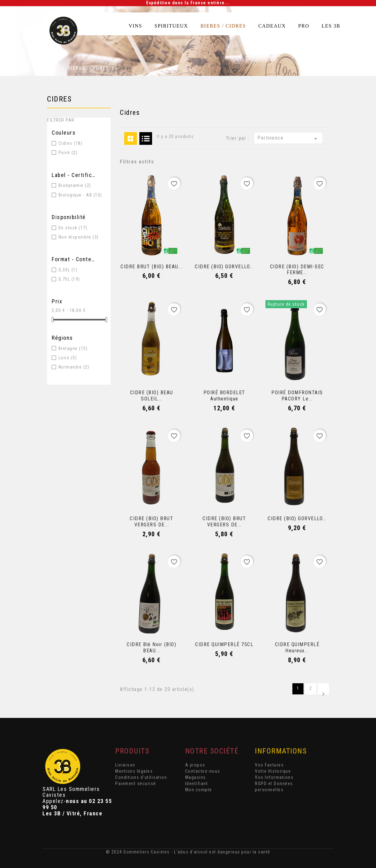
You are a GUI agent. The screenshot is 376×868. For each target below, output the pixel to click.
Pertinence (288, 139)
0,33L (68, 270)
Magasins (196, 777)
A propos (195, 765)
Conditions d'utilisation (141, 777)
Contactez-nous (203, 771)
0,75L (69, 279)
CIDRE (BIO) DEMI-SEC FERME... (297, 270)
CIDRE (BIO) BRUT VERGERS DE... (151, 522)
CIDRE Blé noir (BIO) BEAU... (151, 648)
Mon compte (199, 790)
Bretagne (73, 348)
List (146, 138)
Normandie (74, 367)
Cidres (59, 99)
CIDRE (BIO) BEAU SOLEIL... (152, 396)
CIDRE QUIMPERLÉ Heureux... (297, 648)
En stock (73, 228)
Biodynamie (75, 185)
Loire (68, 358)
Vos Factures (269, 765)
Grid (131, 138)
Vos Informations (274, 777)
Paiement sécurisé (136, 784)
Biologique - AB (80, 195)
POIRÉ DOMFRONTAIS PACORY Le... (297, 396)
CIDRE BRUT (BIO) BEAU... (151, 267)
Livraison (125, 765)
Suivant (323, 692)
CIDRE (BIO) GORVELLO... (224, 267)
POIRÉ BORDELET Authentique (224, 396)
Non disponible (79, 237)
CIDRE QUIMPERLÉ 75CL (224, 644)
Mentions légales (134, 771)
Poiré (68, 153)
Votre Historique (273, 771)
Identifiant (197, 784)
